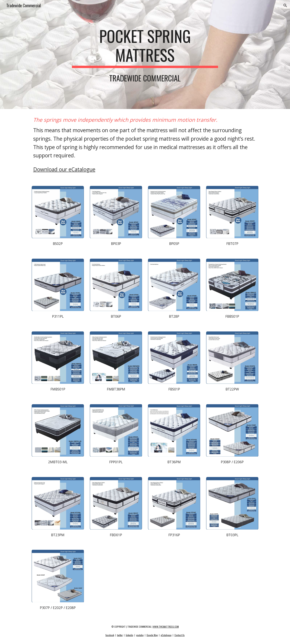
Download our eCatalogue (64, 169)
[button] (285, 6)
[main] (145, 47)
